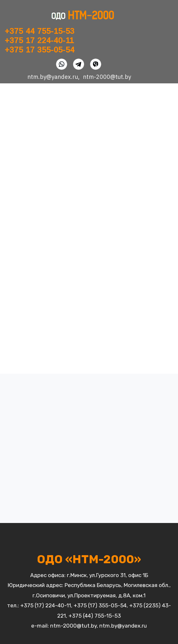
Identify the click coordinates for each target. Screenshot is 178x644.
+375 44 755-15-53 (40, 31)
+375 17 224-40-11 (39, 40)
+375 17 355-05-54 (40, 50)
